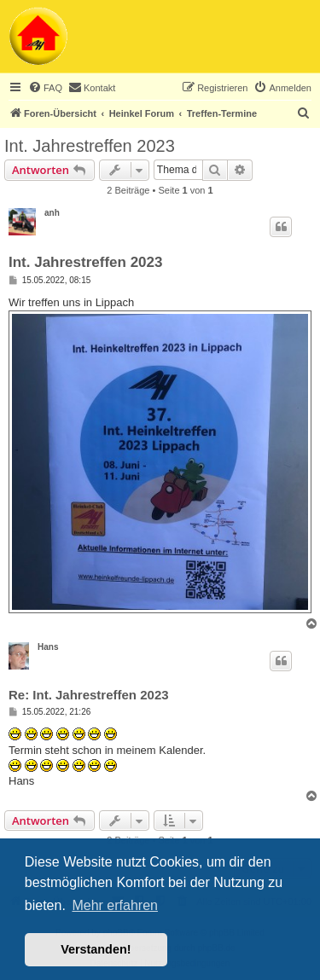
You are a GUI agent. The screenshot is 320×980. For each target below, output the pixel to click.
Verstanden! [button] (96, 949)
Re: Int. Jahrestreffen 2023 (89, 695)
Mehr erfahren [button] (115, 905)
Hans (48, 647)
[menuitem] (45, 88)
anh (52, 213)
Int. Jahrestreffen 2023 (90, 146)
